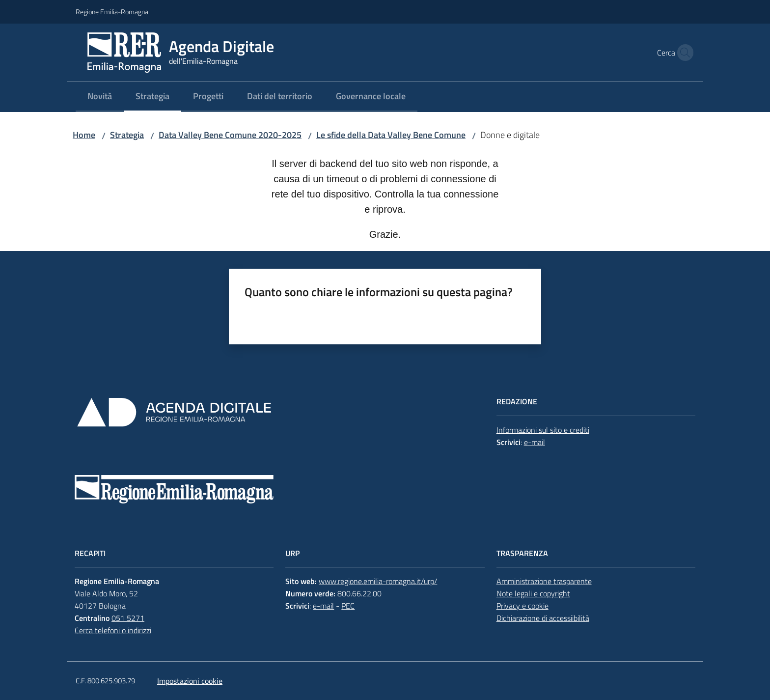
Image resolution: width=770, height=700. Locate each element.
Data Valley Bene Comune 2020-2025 (230, 135)
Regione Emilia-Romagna (112, 12)
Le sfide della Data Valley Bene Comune (391, 135)
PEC (348, 606)
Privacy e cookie (522, 606)
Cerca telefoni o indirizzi (113, 630)
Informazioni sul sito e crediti (543, 430)
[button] (683, 53)
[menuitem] (100, 97)
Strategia (127, 135)
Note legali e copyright (533, 593)
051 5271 (128, 618)
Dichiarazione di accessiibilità (543, 618)
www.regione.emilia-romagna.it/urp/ (378, 581)
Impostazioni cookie (190, 681)
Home (84, 135)
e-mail (535, 442)
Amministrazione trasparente (544, 581)
